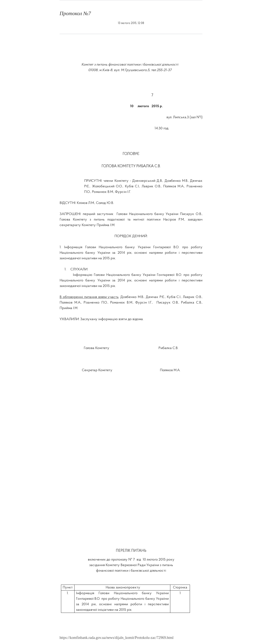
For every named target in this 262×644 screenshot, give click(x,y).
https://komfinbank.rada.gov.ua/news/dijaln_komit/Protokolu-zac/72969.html (117, 638)
